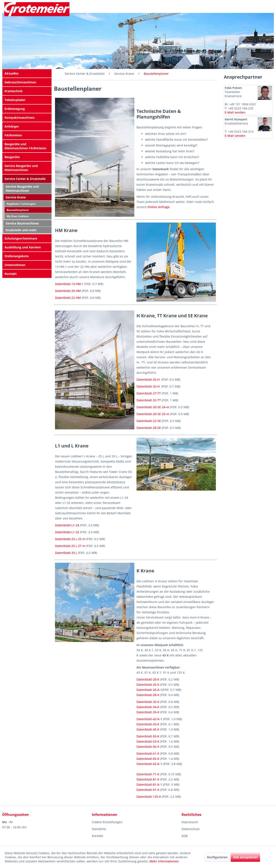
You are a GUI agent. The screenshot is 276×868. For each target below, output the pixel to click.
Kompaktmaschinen (20, 118)
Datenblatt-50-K (148, 736)
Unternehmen (15, 265)
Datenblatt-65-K (148, 759)
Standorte (99, 829)
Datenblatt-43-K (148, 724)
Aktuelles (12, 73)
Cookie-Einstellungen (107, 822)
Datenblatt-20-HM (68, 291)
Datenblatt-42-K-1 (149, 719)
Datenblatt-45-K (148, 729)
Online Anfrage (158, 207)
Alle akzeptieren (245, 857)
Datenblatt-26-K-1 (149, 690)
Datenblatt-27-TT (149, 393)
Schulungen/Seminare (21, 238)
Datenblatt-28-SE (149, 428)
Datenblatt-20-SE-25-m (153, 414)
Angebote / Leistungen (21, 204)
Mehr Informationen (164, 861)
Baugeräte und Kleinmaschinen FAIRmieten (25, 146)
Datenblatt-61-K (148, 753)
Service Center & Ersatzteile (25, 179)
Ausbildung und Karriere (23, 247)
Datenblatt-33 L (66, 553)
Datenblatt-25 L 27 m (70, 546)
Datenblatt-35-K (148, 712)
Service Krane (16, 197)
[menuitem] (27, 73)
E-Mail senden (235, 112)
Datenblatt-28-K (148, 695)
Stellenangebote (17, 256)
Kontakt (11, 274)
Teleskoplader (15, 100)
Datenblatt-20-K (148, 679)
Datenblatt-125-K (149, 797)
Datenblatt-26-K (148, 685)
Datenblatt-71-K (148, 774)
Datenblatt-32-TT (149, 400)
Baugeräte (12, 157)
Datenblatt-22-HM (68, 298)
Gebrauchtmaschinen (20, 82)
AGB (185, 836)
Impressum (190, 822)
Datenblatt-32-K (148, 702)
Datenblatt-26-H (148, 379)
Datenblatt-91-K (148, 790)
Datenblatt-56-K (148, 747)
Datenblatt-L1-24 (67, 525)
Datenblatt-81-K (148, 779)
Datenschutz (191, 829)
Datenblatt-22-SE (149, 421)
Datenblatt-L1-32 (67, 532)
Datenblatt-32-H (148, 386)
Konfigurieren (217, 857)
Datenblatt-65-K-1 (149, 764)
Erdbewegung (15, 109)
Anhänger (12, 126)
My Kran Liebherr (18, 216)
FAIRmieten (13, 135)
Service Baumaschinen (22, 223)
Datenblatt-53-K (148, 741)
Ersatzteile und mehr (21, 230)
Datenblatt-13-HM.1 (69, 284)
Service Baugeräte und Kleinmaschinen (21, 168)
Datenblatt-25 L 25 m (70, 539)
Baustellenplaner (18, 210)
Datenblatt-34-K (148, 707)
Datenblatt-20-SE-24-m (153, 407)
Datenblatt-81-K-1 (149, 785)
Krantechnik (14, 91)
